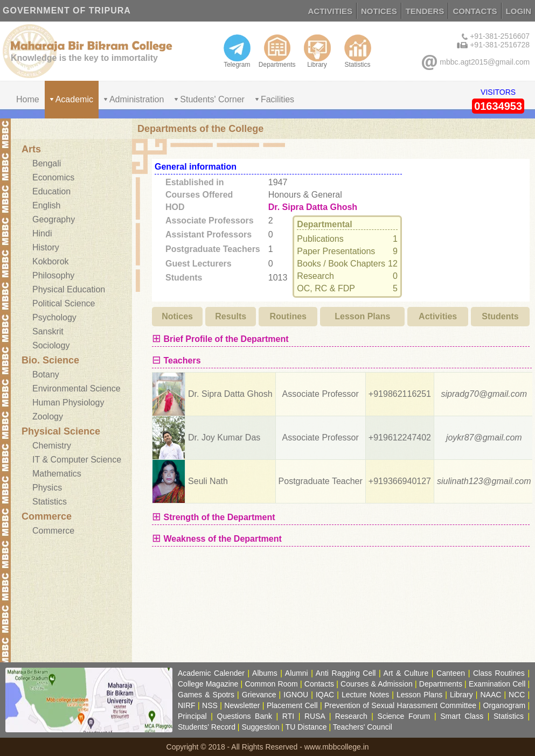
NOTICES (379, 11)
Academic (74, 99)
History (46, 247)
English (46, 205)
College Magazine (208, 684)
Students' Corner (212, 99)
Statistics (358, 51)
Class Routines (499, 673)
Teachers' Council (363, 727)
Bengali (47, 163)
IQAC (325, 695)
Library (317, 51)
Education (51, 191)
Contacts (319, 684)
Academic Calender (211, 673)
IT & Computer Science (77, 460)
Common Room (271, 684)
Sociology (51, 345)
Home (28, 99)
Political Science (64, 303)
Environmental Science (77, 388)
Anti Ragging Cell (346, 673)
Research (351, 716)
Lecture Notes (365, 695)
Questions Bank (245, 716)
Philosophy (53, 275)
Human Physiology (68, 402)
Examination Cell (497, 684)
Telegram (237, 51)
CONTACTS (475, 11)
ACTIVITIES (331, 11)
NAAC (491, 695)
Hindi (42, 233)
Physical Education (69, 289)
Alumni (297, 673)
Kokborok (51, 261)
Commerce (53, 531)
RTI (288, 716)
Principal (192, 716)
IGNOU (296, 695)
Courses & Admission (377, 684)
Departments (277, 51)
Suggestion (260, 727)
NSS (210, 705)
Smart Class (462, 716)
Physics (47, 488)
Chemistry (52, 446)
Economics (53, 177)
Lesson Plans (419, 695)
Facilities (277, 99)
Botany (46, 374)
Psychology (54, 317)
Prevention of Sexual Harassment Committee (400, 705)
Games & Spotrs (206, 695)
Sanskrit (48, 331)
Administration (137, 99)
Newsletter (242, 705)
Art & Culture (406, 673)
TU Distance (306, 727)
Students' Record (207, 727)
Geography (54, 219)
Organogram (505, 705)
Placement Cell (292, 705)
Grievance (259, 695)
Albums (265, 673)
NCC (517, 695)
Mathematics (57, 474)
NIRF (187, 705)
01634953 (498, 106)
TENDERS (425, 11)
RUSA (315, 716)
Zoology (48, 416)
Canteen (451, 673)
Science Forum (404, 716)
